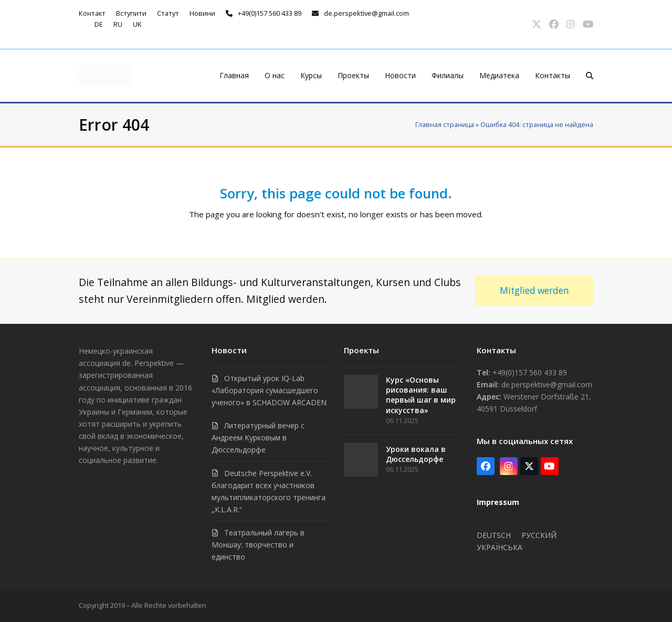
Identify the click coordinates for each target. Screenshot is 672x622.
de (99, 24)
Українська (500, 547)
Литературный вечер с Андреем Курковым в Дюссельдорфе (258, 437)
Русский (539, 535)
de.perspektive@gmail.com (366, 13)
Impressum (498, 502)
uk (137, 24)
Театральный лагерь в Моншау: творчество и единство (258, 545)
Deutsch (494, 535)
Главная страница (445, 124)
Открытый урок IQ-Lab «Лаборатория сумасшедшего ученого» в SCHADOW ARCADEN (269, 390)
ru (118, 24)
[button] (590, 76)
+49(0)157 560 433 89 (270, 13)
